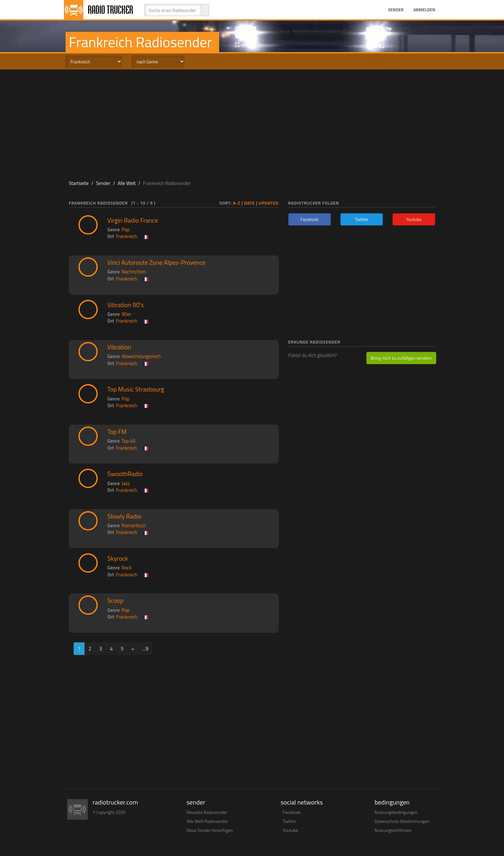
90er (126, 314)
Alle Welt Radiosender (207, 821)
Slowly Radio (124, 516)
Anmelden (424, 10)
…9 (145, 649)
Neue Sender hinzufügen (210, 830)
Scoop (115, 601)
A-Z (236, 203)
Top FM (117, 432)
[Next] (133, 649)
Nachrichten (134, 272)
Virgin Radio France (133, 220)
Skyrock (118, 558)
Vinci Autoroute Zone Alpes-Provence (156, 262)
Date (249, 203)
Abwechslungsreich (141, 356)
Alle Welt (127, 183)
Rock (126, 568)
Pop (126, 230)
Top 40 (128, 441)
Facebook (292, 812)
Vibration (119, 347)
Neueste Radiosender (207, 812)
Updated (269, 203)
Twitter (289, 821)
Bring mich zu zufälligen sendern (401, 358)
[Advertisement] (252, 121)
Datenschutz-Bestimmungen (402, 821)
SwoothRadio (125, 474)
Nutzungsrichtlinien (393, 830)
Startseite (79, 183)
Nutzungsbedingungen (396, 812)
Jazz (126, 483)
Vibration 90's (126, 305)
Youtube (290, 830)
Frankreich (127, 236)
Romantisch (134, 525)
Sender (396, 10)
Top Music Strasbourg (136, 389)
